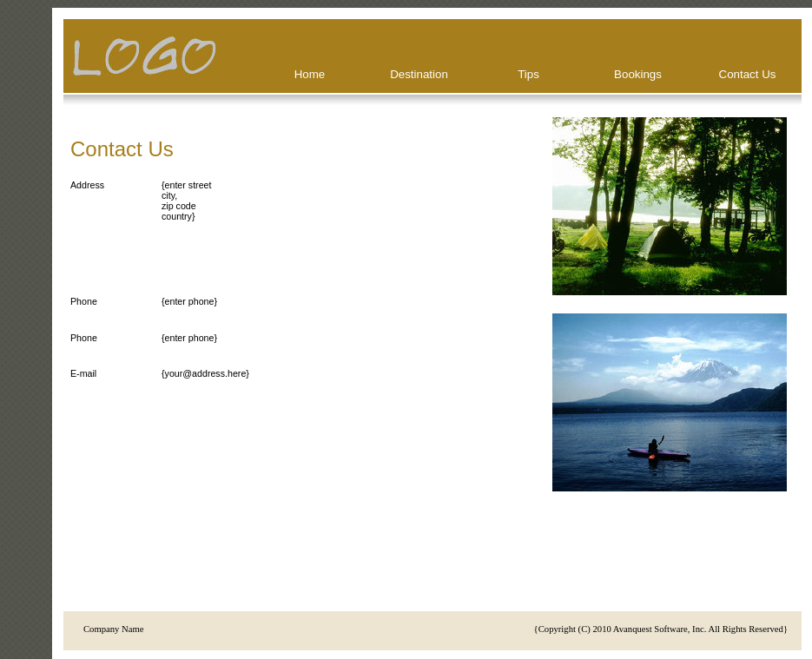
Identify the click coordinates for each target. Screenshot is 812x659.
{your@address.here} (205, 373)
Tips (528, 74)
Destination (419, 74)
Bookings (638, 74)
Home (310, 74)
